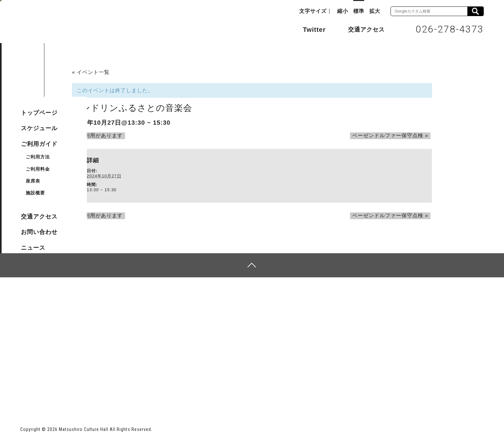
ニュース (33, 248)
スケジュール (39, 128)
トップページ (39, 113)
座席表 (33, 181)
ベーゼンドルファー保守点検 (392, 135)
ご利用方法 (38, 157)
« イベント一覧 (91, 72)
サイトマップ (45, 304)
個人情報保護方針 (99, 304)
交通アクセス (362, 29)
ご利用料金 (38, 169)
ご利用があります (96, 135)
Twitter (308, 29)
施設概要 (35, 193)
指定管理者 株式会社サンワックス (137, 394)
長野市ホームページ (45, 394)
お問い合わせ (39, 232)
